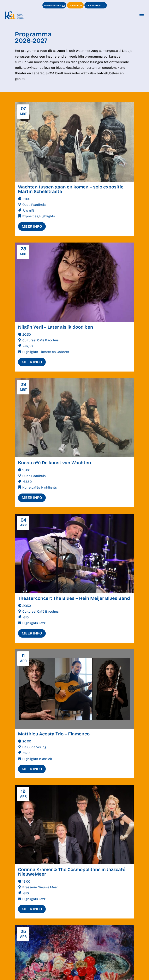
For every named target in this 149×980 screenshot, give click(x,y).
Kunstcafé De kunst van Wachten (55, 463)
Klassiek (46, 759)
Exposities (30, 216)
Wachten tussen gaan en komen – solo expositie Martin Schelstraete (71, 189)
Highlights (47, 216)
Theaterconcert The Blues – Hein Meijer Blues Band (74, 598)
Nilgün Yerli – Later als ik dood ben (56, 327)
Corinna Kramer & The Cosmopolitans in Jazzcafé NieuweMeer (72, 872)
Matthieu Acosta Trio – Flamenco (54, 734)
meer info (32, 226)
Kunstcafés (31, 487)
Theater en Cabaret (54, 352)
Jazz (42, 623)
